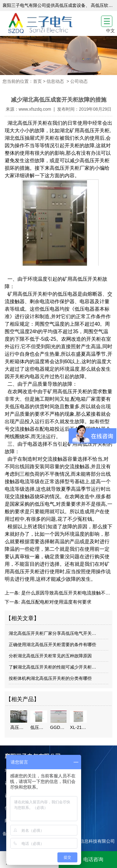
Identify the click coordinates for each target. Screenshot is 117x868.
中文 (110, 31)
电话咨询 (88, 860)
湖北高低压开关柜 (27, 123)
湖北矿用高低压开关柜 (85, 130)
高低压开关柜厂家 (70, 168)
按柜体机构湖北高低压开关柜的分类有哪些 (50, 678)
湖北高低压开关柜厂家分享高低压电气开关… (52, 633)
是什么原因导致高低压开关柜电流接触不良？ (67, 593)
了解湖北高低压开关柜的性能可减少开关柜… (52, 667)
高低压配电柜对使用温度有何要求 (56, 602)
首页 (37, 81)
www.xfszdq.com (35, 109)
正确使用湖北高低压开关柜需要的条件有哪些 (52, 645)
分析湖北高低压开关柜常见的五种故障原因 (50, 656)
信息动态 (55, 81)
